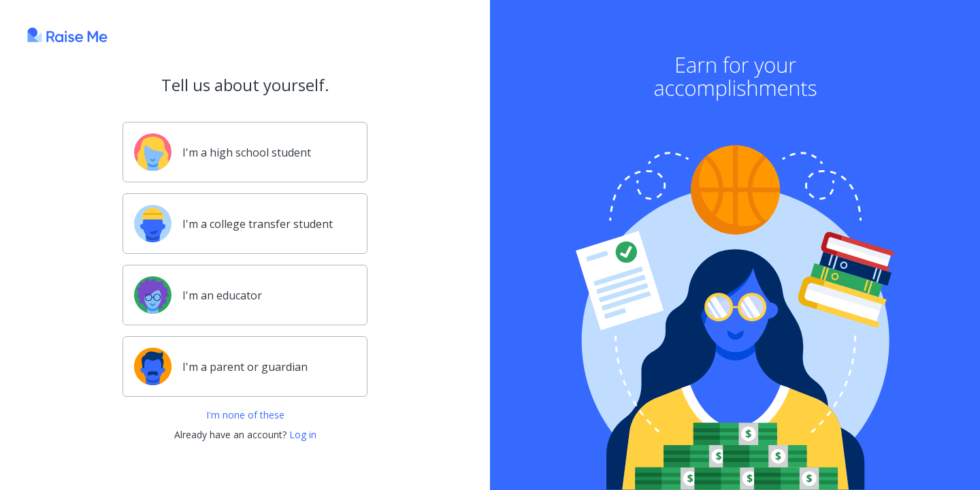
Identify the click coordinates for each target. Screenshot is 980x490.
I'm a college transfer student (233, 224)
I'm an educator (198, 295)
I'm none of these (245, 415)
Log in (303, 435)
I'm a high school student (223, 152)
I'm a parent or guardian (221, 366)
